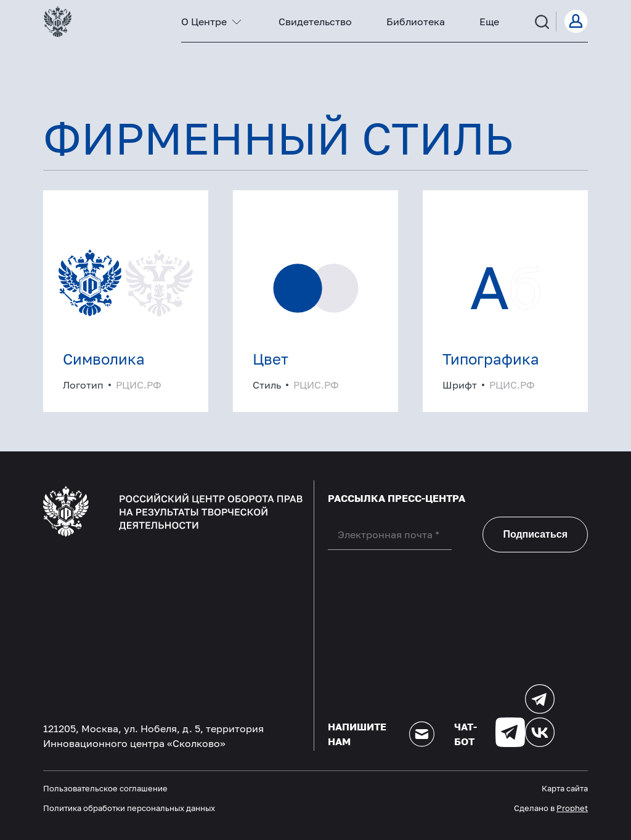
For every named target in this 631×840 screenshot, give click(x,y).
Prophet (572, 808)
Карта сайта (565, 788)
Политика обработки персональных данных (129, 808)
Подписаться (535, 534)
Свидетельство (315, 22)
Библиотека (416, 22)
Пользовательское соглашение (105, 788)
